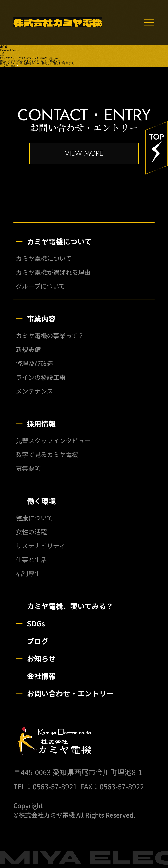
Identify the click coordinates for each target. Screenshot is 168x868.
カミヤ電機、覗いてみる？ (70, 606)
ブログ (38, 641)
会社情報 (41, 676)
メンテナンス (34, 391)
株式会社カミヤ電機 (58, 22)
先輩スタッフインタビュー (53, 440)
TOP (3, 53)
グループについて (40, 286)
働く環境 (41, 501)
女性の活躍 (31, 532)
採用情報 (41, 423)
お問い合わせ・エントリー (70, 693)
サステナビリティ (40, 546)
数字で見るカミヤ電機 (47, 454)
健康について (34, 518)
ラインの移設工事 (41, 377)
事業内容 (41, 318)
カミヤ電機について (59, 241)
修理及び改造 (34, 363)
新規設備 (28, 349)
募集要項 (28, 468)
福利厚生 (28, 573)
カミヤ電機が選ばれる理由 (53, 272)
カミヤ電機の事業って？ (50, 335)
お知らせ (41, 658)
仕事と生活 (31, 559)
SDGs (36, 623)
